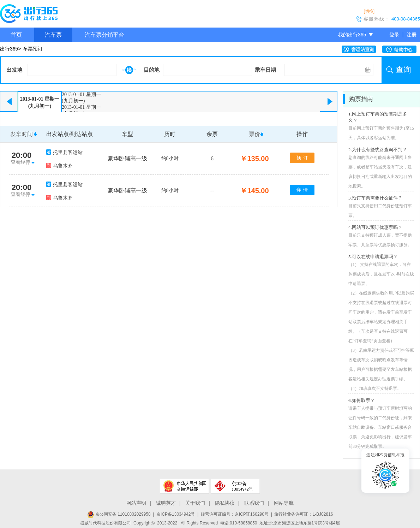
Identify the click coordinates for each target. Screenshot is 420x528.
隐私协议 (225, 503)
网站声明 (136, 503)
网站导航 (284, 503)
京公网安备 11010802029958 (119, 514)
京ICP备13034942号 (176, 514)
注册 (412, 35)
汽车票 (53, 35)
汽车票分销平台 (104, 35)
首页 (16, 35)
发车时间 (22, 134)
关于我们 (195, 503)
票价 (254, 134)
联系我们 (254, 503)
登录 (394, 35)
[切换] (369, 11)
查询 (403, 70)
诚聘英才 (166, 503)
